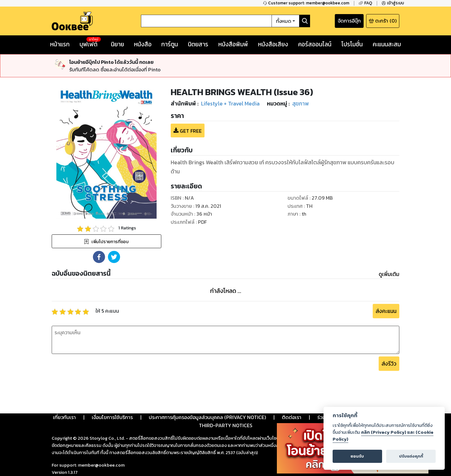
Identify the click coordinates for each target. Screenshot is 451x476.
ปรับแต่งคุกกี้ (411, 456)
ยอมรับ (357, 456)
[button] (99, 257)
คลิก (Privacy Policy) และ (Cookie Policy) (383, 436)
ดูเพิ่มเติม (389, 274)
